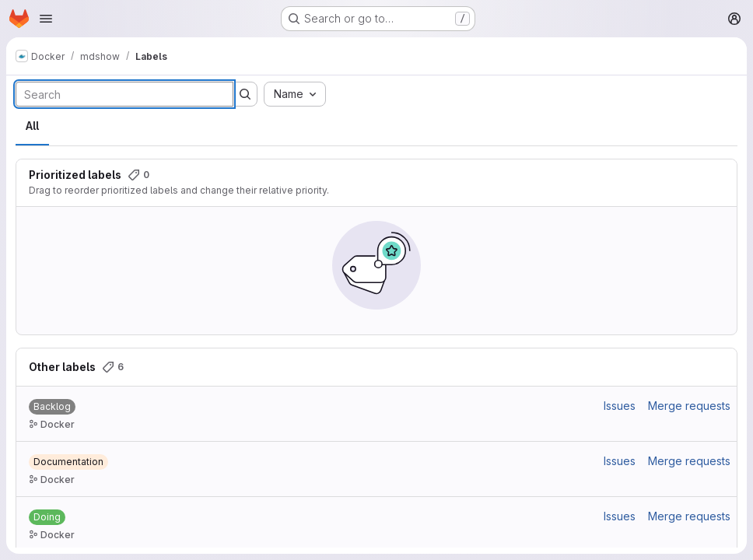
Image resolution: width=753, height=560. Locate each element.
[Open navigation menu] (46, 19)
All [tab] (32, 126)
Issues (620, 406)
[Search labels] (124, 94)
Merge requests (689, 406)
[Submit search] (245, 94)
